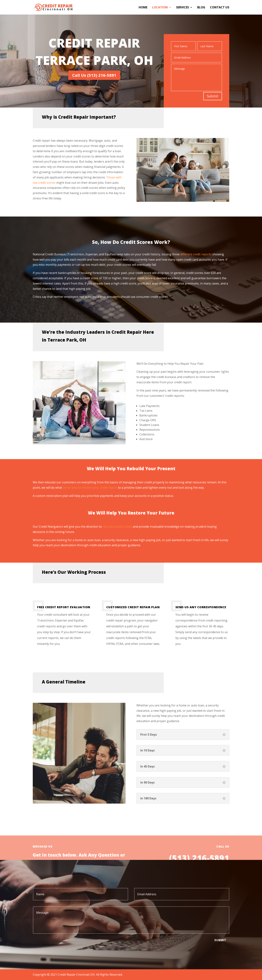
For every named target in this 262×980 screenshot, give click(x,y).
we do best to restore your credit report (90, 488)
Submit (213, 96)
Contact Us (220, 8)
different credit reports (196, 254)
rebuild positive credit (117, 527)
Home (143, 8)
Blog (201, 8)
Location (160, 8)
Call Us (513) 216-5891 (94, 75)
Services (182, 8)
